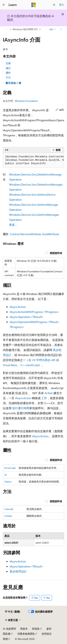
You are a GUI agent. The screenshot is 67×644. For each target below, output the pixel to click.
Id (6, 475)
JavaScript (32, 365)
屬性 (8, 73)
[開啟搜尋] (54, 5)
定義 (8, 63)
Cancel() (9, 509)
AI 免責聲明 (9, 629)
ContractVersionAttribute (25, 234)
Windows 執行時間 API (25, 29)
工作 (44, 398)
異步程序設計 (18, 571)
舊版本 (24, 629)
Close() (8, 516)
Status (8, 482)
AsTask (49, 393)
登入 (62, 5)
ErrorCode (10, 468)
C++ (23, 365)
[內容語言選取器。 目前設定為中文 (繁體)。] (13, 612)
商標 (5, 639)
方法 (8, 77)
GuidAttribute (51, 234)
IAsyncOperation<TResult (26, 317)
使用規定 (47, 634)
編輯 (60, 110)
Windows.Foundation (26, 101)
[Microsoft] (34, 5)
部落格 (36, 629)
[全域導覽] (4, 5)
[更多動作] (61, 29)
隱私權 (7, 634)
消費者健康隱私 (26, 634)
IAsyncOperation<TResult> (27, 566)
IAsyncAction (18, 307)
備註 (8, 68)
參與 (49, 629)
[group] (33, 160)
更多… (13, 225)
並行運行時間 (21, 408)
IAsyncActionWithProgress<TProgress (33, 312)
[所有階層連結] (6, 29)
